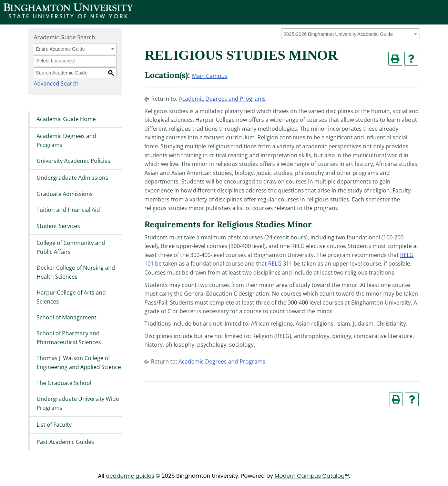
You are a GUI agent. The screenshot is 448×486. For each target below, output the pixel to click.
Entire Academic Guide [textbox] (60, 49)
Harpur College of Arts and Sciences (71, 297)
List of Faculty (54, 425)
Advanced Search (56, 83)
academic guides (130, 476)
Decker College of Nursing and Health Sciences (76, 272)
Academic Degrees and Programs (66, 140)
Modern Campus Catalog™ (312, 476)
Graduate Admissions (65, 194)
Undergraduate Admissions (72, 178)
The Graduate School (64, 383)
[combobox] (350, 34)
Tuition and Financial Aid (68, 210)
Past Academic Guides (65, 442)
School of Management (67, 317)
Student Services (58, 226)
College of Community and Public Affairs (71, 247)
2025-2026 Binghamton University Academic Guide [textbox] (338, 34)
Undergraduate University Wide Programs (78, 404)
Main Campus (210, 76)
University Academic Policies (73, 161)
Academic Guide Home (66, 119)
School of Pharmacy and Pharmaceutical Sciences (69, 338)
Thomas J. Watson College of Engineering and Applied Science (79, 363)
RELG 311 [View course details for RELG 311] (280, 264)
